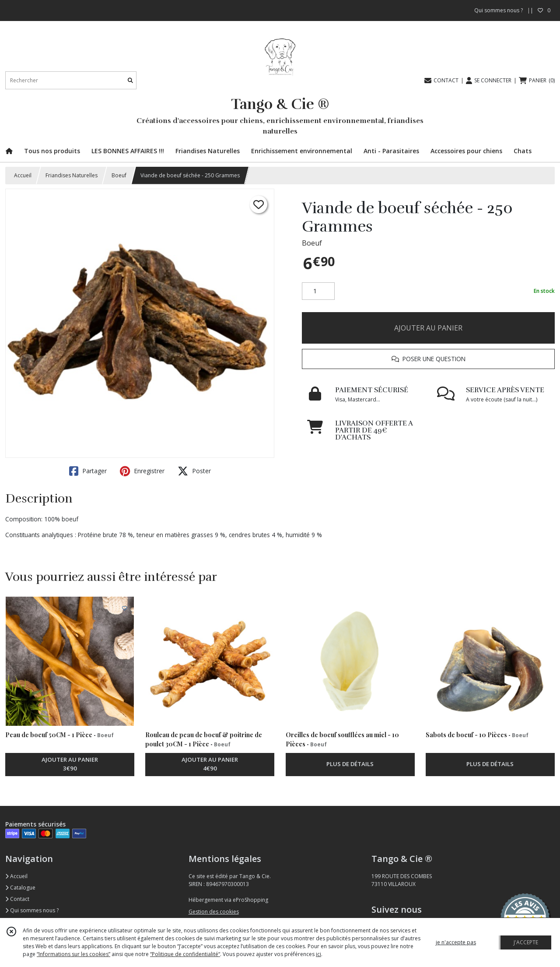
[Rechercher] (130, 80)
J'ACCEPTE (526, 942)
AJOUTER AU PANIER (428, 328)
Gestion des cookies (214, 912)
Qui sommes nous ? (32, 910)
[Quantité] (318, 291)
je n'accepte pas (456, 942)
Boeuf (119, 175)
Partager (88, 471)
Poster (194, 471)
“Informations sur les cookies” (73, 954)
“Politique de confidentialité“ (185, 954)
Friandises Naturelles (72, 175)
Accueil (23, 175)
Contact (17, 899)
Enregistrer (142, 471)
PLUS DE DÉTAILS (350, 764)
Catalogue (20, 888)
